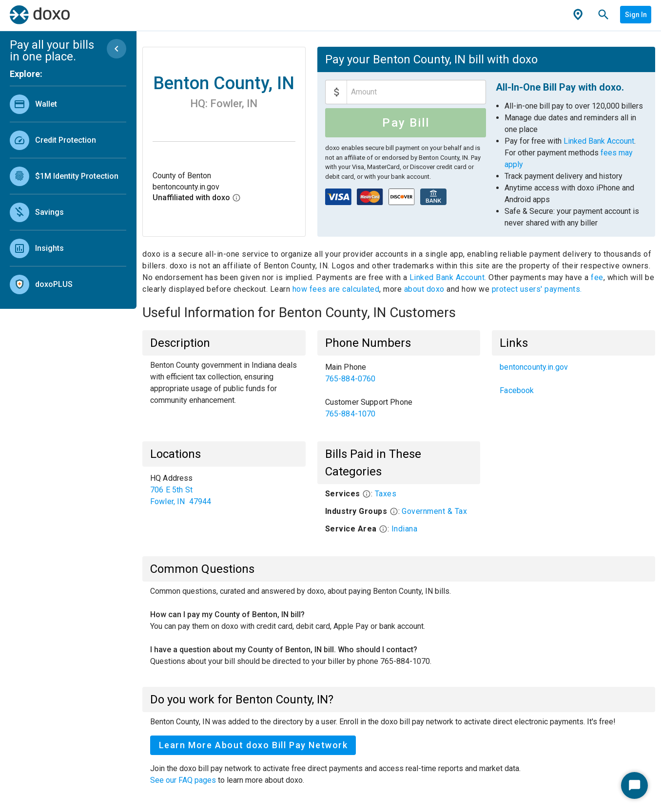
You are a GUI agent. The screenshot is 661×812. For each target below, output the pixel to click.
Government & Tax (434, 511)
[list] (68, 192)
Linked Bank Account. (449, 277)
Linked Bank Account (599, 141)
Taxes (386, 494)
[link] (68, 104)
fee (597, 277)
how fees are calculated (336, 289)
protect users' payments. (537, 289)
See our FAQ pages (184, 780)
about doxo (424, 289)
